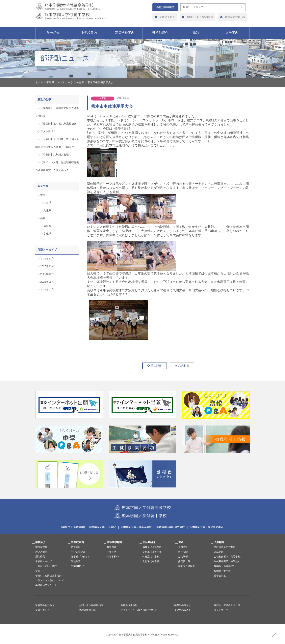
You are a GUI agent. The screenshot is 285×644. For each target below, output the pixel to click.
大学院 (112, 527)
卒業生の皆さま (183, 605)
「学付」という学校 (46, 566)
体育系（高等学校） (153, 547)
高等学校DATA (115, 557)
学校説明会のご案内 (225, 547)
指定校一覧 (184, 561)
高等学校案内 (125, 33)
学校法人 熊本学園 (73, 527)
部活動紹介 (160, 33)
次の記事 (180, 366)
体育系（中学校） (152, 557)
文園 (38, 571)
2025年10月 (47, 274)
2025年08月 (47, 282)
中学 (70, 82)
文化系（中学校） (152, 561)
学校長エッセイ (44, 561)
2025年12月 (47, 259)
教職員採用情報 (129, 605)
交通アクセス (167, 17)
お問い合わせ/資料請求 (200, 17)
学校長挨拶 (41, 547)
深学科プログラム (81, 557)
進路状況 (183, 547)
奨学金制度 (220, 576)
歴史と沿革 (41, 552)
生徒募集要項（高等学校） (228, 557)
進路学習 (183, 557)
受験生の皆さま (183, 610)
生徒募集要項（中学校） (227, 561)
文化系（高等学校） (153, 552)
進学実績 (183, 552)
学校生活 (76, 561)
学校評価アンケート (46, 585)
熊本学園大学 (97, 527)
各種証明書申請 (165, 7)
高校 (43, 218)
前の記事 (156, 366)
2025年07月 (47, 290)
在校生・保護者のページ (227, 605)
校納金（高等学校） (225, 566)
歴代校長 (40, 557)
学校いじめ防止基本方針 (48, 576)
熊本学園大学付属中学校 (171, 527)
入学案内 (232, 33)
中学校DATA (78, 566)
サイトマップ (221, 610)
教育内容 (76, 547)
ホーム (39, 82)
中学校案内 (89, 33)
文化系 (47, 210)
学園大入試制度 (187, 566)
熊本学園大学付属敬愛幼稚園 (207, 527)
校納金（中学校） (223, 571)
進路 (196, 33)
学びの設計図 (78, 552)
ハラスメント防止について (50, 580)
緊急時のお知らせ (235, 17)
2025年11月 (47, 266)
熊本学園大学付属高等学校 (136, 527)
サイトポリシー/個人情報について (139, 610)
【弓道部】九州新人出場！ (56, 155)
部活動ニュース (55, 82)
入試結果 (219, 552)
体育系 (80, 82)
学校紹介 (53, 33)
